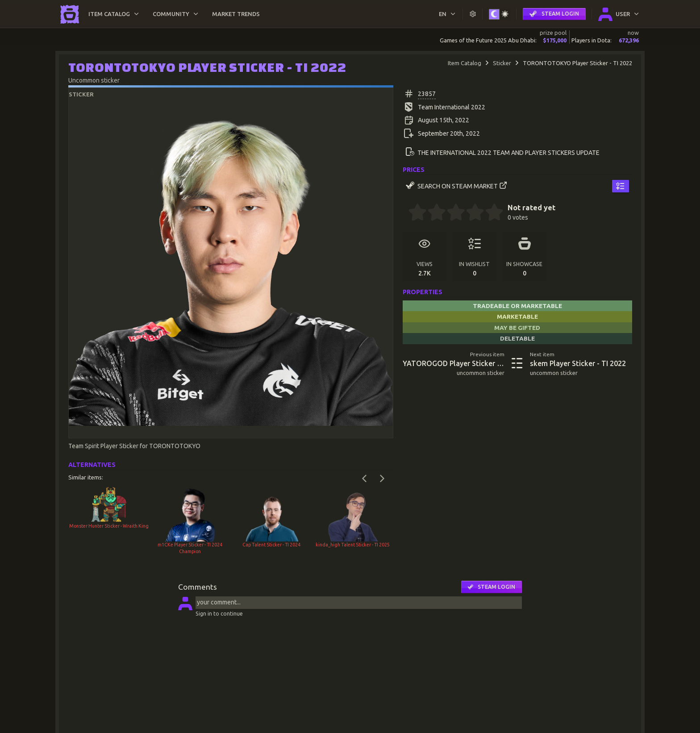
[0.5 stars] (413, 213)
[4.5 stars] (490, 213)
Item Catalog (465, 63)
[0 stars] (406, 213)
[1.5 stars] (432, 213)
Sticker (502, 63)
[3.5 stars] (471, 213)
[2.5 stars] (451, 213)
